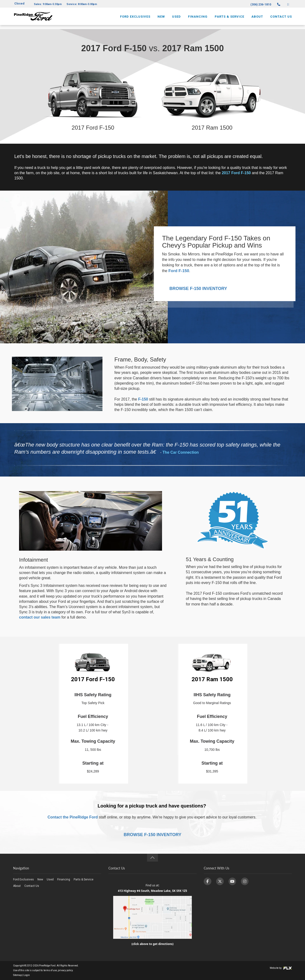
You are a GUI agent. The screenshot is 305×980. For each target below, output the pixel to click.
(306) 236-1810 (261, 5)
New (161, 18)
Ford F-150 (179, 271)
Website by (281, 968)
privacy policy (65, 970)
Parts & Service (229, 18)
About (257, 18)
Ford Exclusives (135, 18)
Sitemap (18, 975)
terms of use (50, 970)
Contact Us (281, 18)
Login (27, 975)
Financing (198, 18)
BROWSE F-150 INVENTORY (198, 289)
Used (176, 18)
